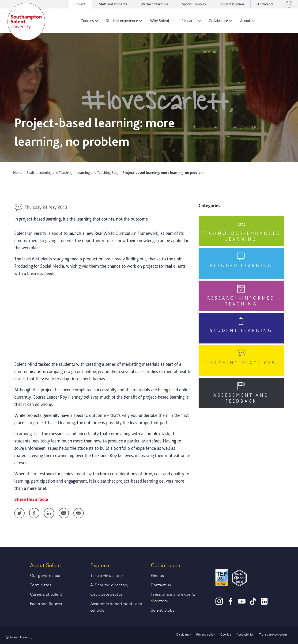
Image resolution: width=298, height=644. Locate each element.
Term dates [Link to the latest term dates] (41, 584)
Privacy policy (206, 634)
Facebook (34, 513)
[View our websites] (289, 4)
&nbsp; (103, 318)
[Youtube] (242, 603)
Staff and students (113, 4)
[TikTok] (253, 603)
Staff (30, 173)
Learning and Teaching (55, 173)
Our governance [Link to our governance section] (45, 575)
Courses (89, 22)
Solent (81, 4)
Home (18, 173)
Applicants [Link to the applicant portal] (265, 4)
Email (64, 513)
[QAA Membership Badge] (240, 578)
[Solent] (26, 22)
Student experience (124, 22)
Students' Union (232, 4)
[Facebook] (230, 603)
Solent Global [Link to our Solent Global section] (163, 610)
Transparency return (273, 634)
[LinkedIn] (264, 603)
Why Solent (162, 22)
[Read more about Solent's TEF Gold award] (222, 578)
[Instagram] (219, 603)
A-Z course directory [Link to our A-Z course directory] (109, 584)
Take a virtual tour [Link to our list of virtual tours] (107, 575)
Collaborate (221, 22)
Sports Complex (194, 4)
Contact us (161, 584)
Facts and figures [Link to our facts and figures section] (46, 603)
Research (191, 22)
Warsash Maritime (155, 4)
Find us (157, 575)
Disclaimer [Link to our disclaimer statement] (183, 634)
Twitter (19, 513)
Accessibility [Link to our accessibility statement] (245, 634)
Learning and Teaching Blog (98, 173)
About (248, 22)
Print (79, 513)
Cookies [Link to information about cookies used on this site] (226, 634)
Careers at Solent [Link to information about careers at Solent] (46, 594)
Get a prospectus (106, 594)
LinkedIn (49, 513)
